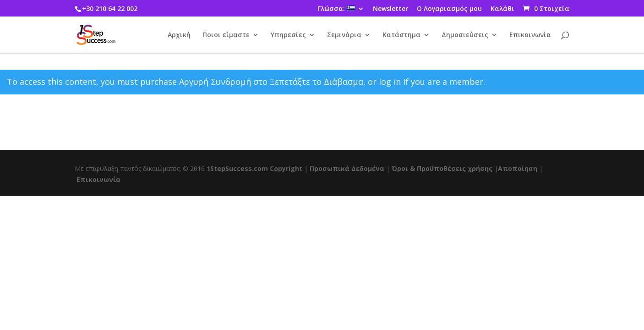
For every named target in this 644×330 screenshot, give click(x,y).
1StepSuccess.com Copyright (254, 168)
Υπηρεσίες (288, 35)
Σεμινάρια (344, 35)
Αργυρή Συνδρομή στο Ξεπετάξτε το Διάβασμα (271, 82)
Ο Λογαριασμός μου (449, 9)
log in (390, 82)
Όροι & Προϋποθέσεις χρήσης (442, 168)
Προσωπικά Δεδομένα (347, 168)
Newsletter (390, 9)
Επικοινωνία (530, 35)
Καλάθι (502, 9)
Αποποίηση (518, 168)
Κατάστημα (401, 35)
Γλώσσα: (336, 9)
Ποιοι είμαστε (226, 35)
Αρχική (179, 35)
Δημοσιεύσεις (465, 35)
